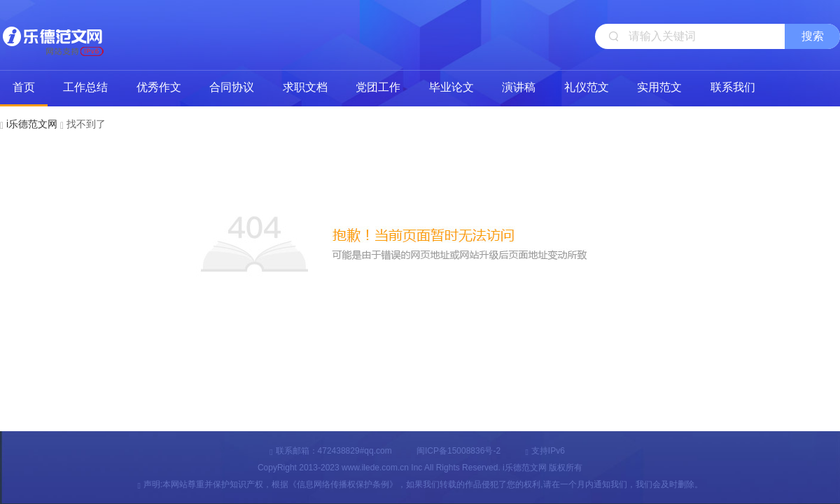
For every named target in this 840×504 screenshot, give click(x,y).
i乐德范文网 (52, 35)
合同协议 (232, 87)
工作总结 (85, 87)
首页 (24, 87)
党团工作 (378, 87)
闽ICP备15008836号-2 (458, 451)
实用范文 (659, 87)
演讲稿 (519, 87)
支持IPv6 (545, 451)
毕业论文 (451, 87)
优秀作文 (159, 87)
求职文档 (305, 87)
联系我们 (733, 87)
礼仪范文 (587, 87)
